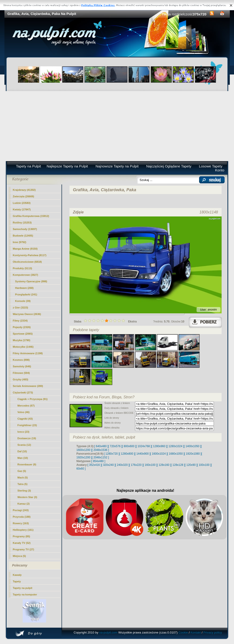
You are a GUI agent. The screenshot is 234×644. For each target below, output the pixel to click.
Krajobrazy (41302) (24, 190)
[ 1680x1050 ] (176, 454)
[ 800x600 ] (129, 446)
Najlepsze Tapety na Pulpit (67, 166)
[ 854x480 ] (98, 461)
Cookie (183, 632)
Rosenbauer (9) (27, 464)
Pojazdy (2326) (22, 327)
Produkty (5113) (23, 268)
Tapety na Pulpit (28, 166)
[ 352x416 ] (94, 465)
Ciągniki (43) (25, 419)
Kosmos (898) (21, 360)
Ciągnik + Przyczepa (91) (33, 399)
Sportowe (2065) (23, 334)
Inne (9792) (20, 242)
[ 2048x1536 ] (101, 450)
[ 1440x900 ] (143, 454)
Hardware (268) (24, 288)
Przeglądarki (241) (26, 294)
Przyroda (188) (22, 517)
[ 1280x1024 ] (175, 446)
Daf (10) (22, 451)
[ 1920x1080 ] (193, 454)
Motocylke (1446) (23, 347)
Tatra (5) (23, 484)
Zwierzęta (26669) (24, 196)
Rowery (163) (21, 523)
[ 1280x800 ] (127, 454)
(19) (27, 438)
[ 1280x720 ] (112, 454)
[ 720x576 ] (115, 446)
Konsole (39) (23, 301)
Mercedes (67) (26, 406)
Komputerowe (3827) (26, 275)
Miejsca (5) (19, 556)
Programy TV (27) (24, 549)
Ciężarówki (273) (23, 393)
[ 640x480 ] (101, 446)
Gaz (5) (22, 471)
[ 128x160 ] (164, 465)
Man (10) (23, 458)
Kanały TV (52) (22, 543)
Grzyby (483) (21, 379)
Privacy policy (213, 632)
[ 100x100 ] (204, 465)
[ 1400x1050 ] (192, 446)
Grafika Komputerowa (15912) (31, 216)
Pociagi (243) (21, 510)
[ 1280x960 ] (159, 446)
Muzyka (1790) (22, 340)
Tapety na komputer (25, 594)
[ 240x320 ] (122, 465)
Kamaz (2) (24, 504)
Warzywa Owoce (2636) (27, 314)
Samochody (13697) (25, 229)
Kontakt (196, 632)
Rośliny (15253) (22, 223)
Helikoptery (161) (23, 530)
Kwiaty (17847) (22, 209)
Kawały (17, 575)
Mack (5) (23, 478)
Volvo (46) (24, 412)
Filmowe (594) (21, 373)
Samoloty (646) (22, 366)
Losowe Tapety (211, 166)
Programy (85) (22, 536)
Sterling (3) (24, 491)
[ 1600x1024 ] (159, 454)
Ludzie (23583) (22, 203)
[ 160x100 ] (150, 465)
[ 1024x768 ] (144, 446)
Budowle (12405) (23, 236)
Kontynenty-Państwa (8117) (30, 255)
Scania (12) (24, 445)
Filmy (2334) (20, 321)
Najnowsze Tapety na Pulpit (117, 166)
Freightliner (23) (27, 425)
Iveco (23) (24, 432)
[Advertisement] (117, 126)
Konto (220, 170)
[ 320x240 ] (108, 465)
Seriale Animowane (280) (28, 386)
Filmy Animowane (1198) (28, 353)
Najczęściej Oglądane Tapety (169, 166)
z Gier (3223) (20, 308)
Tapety (17, 581)
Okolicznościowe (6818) (27, 262)
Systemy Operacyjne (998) (31, 281)
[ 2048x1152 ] (101, 457)
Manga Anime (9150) (25, 249)
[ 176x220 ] (136, 465)
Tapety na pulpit (23, 588)
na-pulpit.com (108, 632)
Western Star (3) (27, 497)
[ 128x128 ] (178, 465)
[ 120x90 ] (191, 465)
